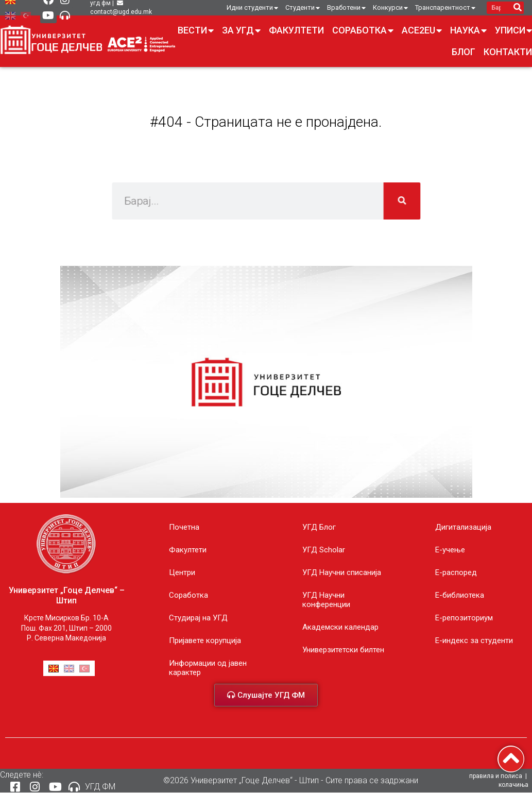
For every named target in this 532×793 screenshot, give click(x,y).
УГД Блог (319, 527)
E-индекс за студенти (474, 640)
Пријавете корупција (205, 640)
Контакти (508, 52)
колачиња (513, 785)
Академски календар (340, 627)
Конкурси (390, 8)
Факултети (296, 30)
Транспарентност (445, 8)
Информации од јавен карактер (208, 668)
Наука (468, 30)
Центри (182, 572)
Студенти (303, 8)
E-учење (450, 550)
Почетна (184, 527)
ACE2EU (422, 30)
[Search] (517, 8)
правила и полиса (496, 777)
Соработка (363, 30)
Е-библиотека (460, 595)
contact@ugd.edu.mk (121, 12)
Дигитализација (463, 527)
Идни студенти (252, 8)
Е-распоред (456, 572)
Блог (464, 52)
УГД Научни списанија (342, 572)
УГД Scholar (324, 550)
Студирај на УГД (198, 618)
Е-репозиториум (464, 618)
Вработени (346, 8)
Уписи (513, 30)
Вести (196, 30)
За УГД (241, 30)
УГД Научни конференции (326, 600)
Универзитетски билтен (343, 650)
